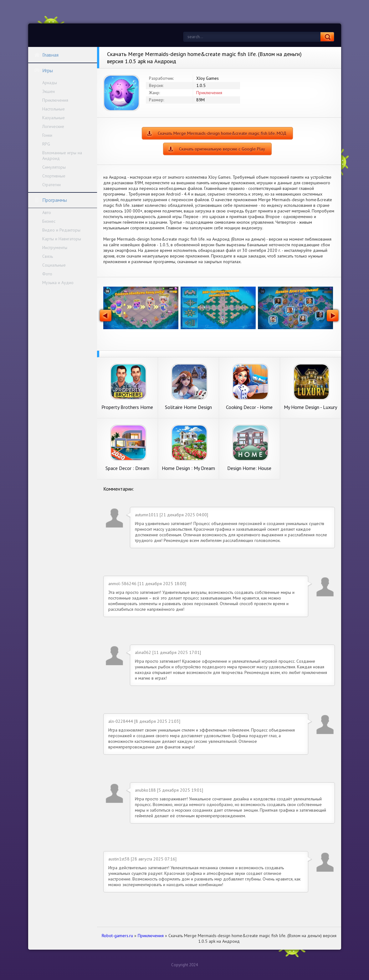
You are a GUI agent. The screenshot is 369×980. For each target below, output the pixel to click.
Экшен (49, 91)
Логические (53, 126)
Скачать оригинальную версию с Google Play (222, 149)
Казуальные (54, 118)
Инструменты (55, 248)
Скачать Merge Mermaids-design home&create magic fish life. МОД (222, 133)
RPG (46, 144)
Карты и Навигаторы (62, 239)
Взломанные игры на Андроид (62, 156)
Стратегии (51, 185)
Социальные (54, 265)
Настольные (54, 109)
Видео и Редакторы (61, 230)
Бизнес (49, 221)
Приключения (55, 100)
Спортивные (54, 176)
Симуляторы (54, 167)
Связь (48, 256)
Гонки (47, 135)
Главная (46, 55)
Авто (47, 212)
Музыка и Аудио (58, 283)
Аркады (50, 83)
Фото (47, 274)
